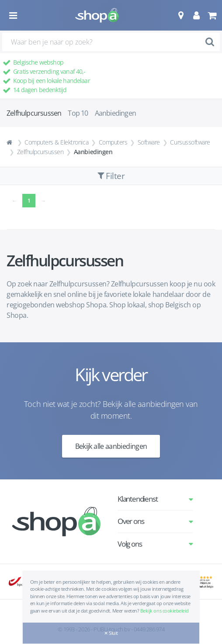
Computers (113, 142)
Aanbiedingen (115, 113)
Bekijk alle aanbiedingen (111, 446)
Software (149, 142)
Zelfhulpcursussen (40, 152)
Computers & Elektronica (56, 142)
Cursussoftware (190, 142)
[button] (181, 15)
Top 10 (78, 113)
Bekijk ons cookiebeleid (165, 611)
